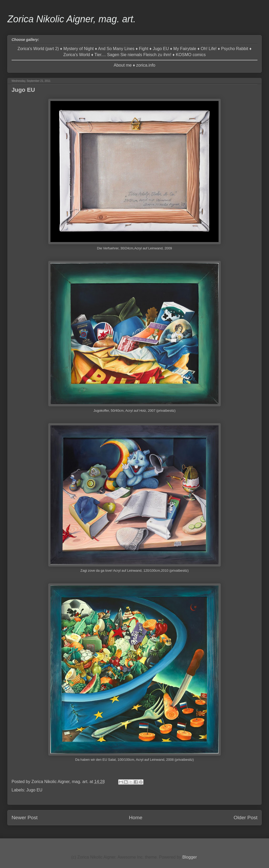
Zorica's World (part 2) (38, 49)
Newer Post (25, 818)
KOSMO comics (191, 55)
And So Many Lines (116, 49)
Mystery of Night (79, 49)
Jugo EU (161, 49)
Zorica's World (77, 55)
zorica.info (146, 65)
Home (136, 818)
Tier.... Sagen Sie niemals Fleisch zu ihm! (133, 55)
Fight (144, 49)
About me (123, 65)
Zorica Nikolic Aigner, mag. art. (72, 19)
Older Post (245, 818)
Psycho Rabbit (235, 49)
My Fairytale (185, 49)
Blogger (189, 857)
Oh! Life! (209, 49)
